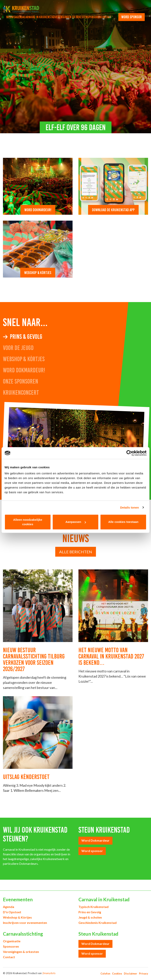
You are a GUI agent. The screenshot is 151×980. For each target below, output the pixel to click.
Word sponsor (92, 851)
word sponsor (132, 17)
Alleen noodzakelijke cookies (28, 522)
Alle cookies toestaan (123, 522)
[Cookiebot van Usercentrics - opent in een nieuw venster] (129, 453)
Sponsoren (94, 17)
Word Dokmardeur (95, 840)
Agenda (20, 17)
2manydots (49, 973)
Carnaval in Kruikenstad (39, 17)
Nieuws (11, 17)
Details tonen (129, 507)
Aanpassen (76, 522)
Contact (106, 17)
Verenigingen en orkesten (71, 17)
